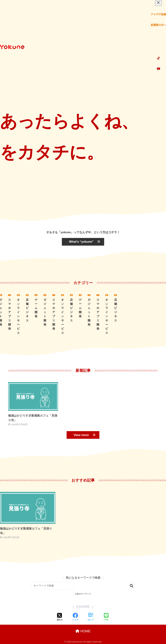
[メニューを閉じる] (158, 3)
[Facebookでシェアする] (75, 617)
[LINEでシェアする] (106, 617)
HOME (83, 631)
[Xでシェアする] (60, 617)
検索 (132, 586)
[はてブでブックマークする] (91, 617)
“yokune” (83, 242)
